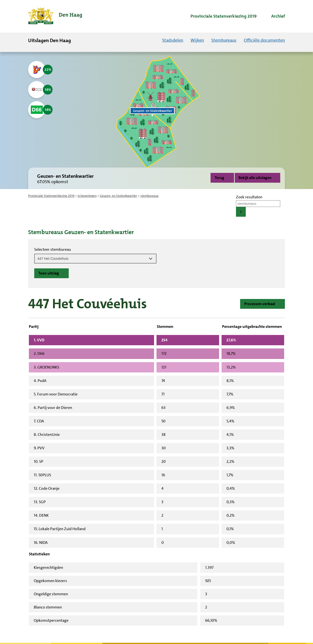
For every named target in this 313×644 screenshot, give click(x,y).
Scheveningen (87, 196)
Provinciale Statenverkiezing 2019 (51, 196)
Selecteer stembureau (53, 249)
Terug (219, 178)
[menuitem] (219, 16)
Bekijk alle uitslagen (257, 178)
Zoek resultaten (249, 197)
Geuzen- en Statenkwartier (118, 196)
